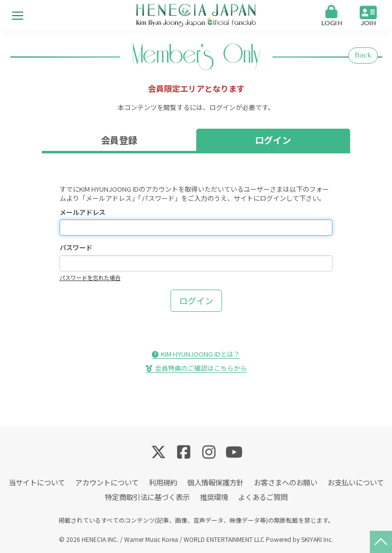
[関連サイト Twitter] (158, 451)
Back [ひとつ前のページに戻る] (363, 55)
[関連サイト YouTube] (234, 451)
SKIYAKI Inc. (317, 539)
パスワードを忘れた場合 (90, 278)
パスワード (76, 248)
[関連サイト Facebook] (184, 451)
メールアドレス (82, 212)
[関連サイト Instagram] (209, 451)
